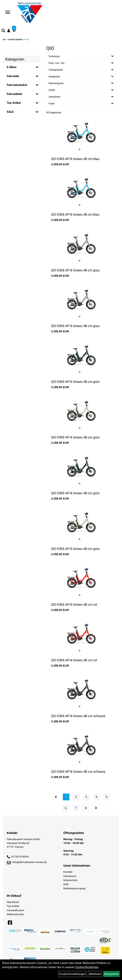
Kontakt (68, 872)
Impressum (70, 876)
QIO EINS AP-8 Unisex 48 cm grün (75, 382)
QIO (27, 40)
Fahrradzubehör (17, 85)
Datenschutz (70, 880)
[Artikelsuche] (3, 31)
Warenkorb (13, 902)
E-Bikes (12, 67)
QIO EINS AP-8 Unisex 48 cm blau (75, 159)
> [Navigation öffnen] (7, 13)
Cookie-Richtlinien (87, 967)
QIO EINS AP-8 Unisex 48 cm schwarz (78, 716)
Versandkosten (15, 910)
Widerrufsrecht (15, 914)
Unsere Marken (15, 40)
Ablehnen (95, 974)
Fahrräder (13, 76)
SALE (10, 112)
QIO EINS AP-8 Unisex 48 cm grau (75, 270)
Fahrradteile (14, 94)
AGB (66, 884)
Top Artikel (14, 103)
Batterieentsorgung (74, 888)
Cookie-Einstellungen (72, 974)
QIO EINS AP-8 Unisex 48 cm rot (74, 605)
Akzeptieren (111, 974)
